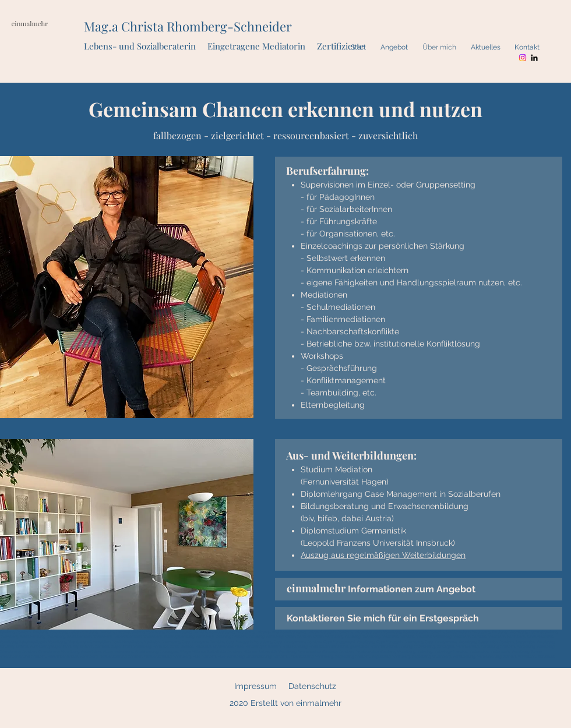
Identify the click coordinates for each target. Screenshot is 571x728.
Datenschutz (312, 686)
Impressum (255, 686)
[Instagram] (523, 58)
